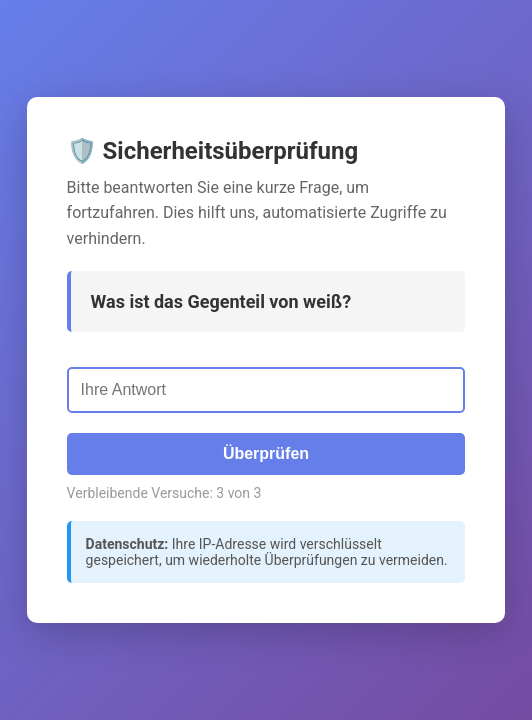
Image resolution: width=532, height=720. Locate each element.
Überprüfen (266, 453)
